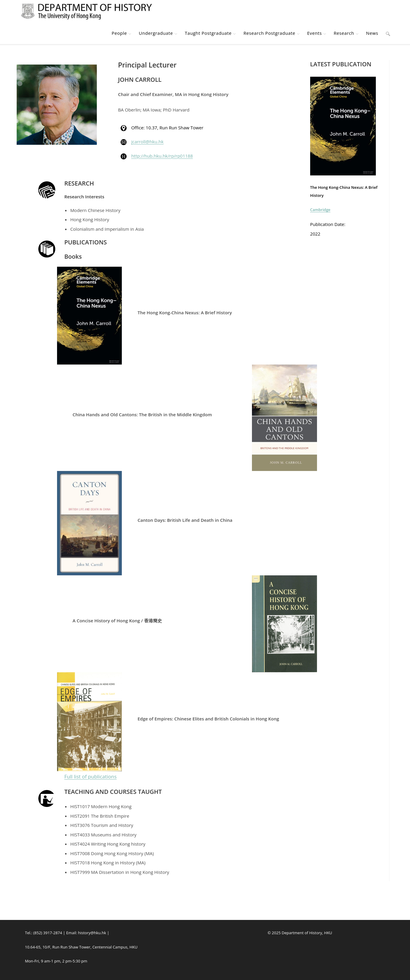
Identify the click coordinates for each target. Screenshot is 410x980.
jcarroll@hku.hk (148, 142)
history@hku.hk (92, 933)
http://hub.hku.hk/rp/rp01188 (162, 156)
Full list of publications (90, 776)
